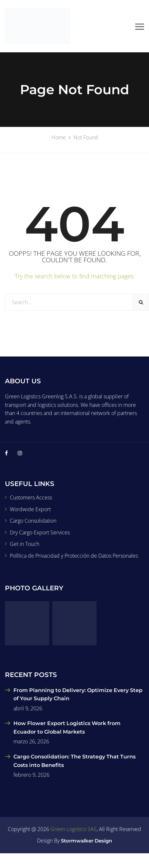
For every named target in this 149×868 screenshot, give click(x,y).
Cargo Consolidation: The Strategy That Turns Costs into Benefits (74, 761)
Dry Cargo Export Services (40, 532)
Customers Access (31, 497)
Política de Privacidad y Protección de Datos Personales (74, 556)
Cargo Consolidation (33, 521)
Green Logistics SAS (74, 829)
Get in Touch (25, 544)
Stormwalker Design (86, 841)
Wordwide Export (30, 509)
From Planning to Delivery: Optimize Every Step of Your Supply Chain (78, 694)
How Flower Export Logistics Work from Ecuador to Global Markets (67, 728)
